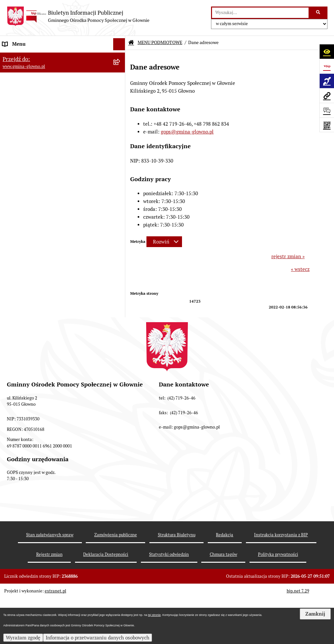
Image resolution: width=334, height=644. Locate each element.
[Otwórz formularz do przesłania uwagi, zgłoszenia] (327, 110)
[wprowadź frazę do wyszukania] (260, 13)
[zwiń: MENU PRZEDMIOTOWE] (121, 139)
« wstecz (300, 269)
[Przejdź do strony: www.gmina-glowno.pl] (327, 95)
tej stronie (154, 615)
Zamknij (315, 614)
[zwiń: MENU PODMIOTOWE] (121, 57)
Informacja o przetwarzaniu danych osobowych (98, 638)
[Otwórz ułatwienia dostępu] (327, 51)
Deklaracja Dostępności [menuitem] (29, 368)
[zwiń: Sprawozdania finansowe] (121, 311)
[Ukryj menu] (119, 44)
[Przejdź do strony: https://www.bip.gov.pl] (327, 66)
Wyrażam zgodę (23, 638)
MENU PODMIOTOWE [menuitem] (27, 56)
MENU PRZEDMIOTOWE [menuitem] (30, 138)
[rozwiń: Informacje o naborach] (121, 204)
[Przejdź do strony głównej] (78, 16)
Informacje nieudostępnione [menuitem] (34, 343)
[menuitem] (63, 73)
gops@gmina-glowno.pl (187, 132)
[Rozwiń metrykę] (164, 242)
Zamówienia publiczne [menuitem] (28, 355)
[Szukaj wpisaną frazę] (319, 13)
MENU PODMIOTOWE (160, 42)
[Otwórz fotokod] (327, 125)
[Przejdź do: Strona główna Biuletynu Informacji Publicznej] (131, 43)
